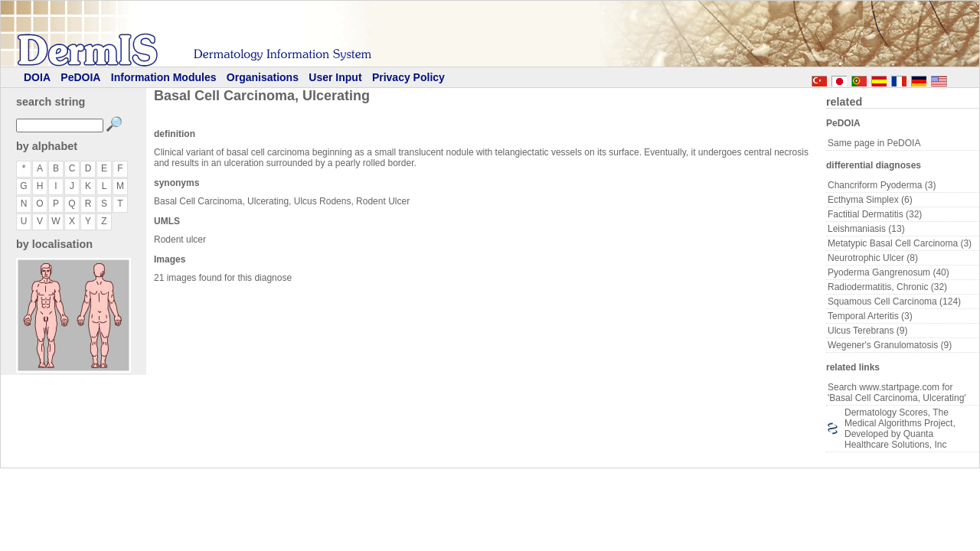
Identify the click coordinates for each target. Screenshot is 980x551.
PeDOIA (80, 77)
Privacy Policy (408, 77)
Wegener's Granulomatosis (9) (890, 345)
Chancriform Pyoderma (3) (882, 185)
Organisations (263, 77)
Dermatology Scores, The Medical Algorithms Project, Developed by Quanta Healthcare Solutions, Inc (900, 429)
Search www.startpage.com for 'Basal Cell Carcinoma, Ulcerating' (897, 393)
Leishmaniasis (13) (866, 229)
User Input (335, 77)
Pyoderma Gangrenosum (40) (889, 272)
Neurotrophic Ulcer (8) (873, 258)
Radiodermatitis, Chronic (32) (887, 287)
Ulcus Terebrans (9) (867, 331)
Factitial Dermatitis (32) (875, 214)
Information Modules (164, 77)
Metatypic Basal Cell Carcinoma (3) (900, 243)
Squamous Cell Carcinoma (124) (894, 302)
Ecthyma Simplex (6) (870, 200)
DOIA (37, 77)
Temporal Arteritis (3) (870, 316)
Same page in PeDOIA (874, 143)
